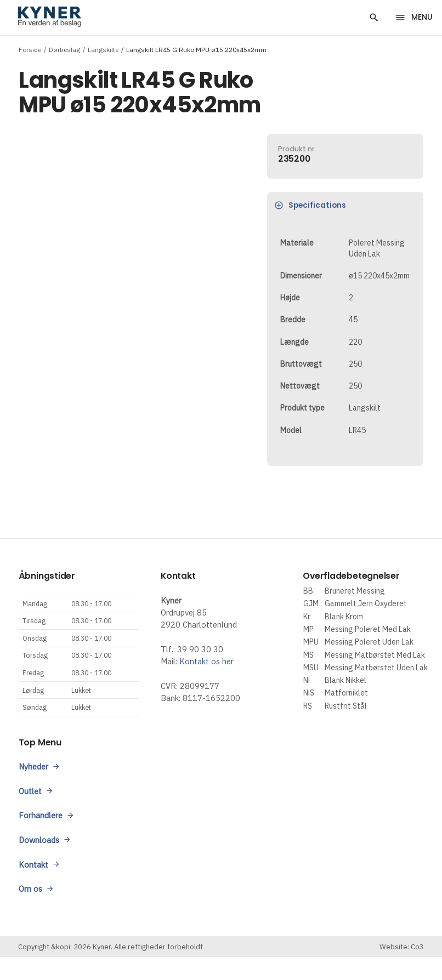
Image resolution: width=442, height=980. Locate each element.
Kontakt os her (206, 661)
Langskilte (103, 49)
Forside (30, 49)
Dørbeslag (64, 49)
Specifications (311, 205)
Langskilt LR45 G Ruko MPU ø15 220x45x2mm (196, 49)
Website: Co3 (402, 947)
